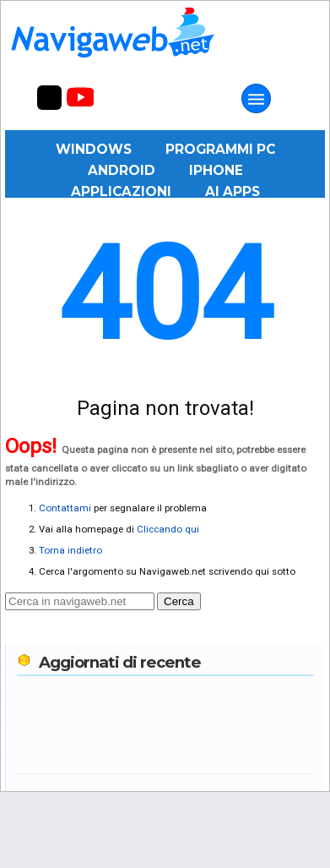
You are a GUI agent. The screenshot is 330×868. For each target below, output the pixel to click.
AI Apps (233, 191)
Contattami (65, 508)
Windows (94, 149)
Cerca (179, 601)
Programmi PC (220, 149)
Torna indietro (70, 550)
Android (122, 170)
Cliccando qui (168, 529)
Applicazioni (121, 191)
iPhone (216, 170)
